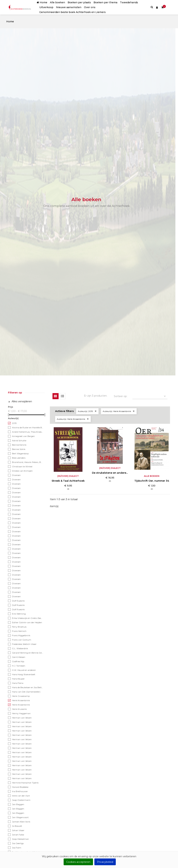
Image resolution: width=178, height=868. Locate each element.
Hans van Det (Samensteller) (26, 692)
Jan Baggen (18, 804)
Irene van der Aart (21, 796)
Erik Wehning (19, 614)
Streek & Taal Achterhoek (68, 481)
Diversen (16, 475)
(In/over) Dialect (68, 476)
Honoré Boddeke (20, 787)
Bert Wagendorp (20, 453)
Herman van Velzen (22, 718)
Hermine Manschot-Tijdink (25, 783)
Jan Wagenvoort (20, 817)
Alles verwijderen (20, 402)
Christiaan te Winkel (22, 466)
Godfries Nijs (18, 661)
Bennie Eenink (19, 445)
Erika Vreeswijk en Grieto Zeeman (28, 618)
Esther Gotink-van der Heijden (27, 622)
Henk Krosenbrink (21, 700)
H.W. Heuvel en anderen (24, 670)
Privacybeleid (105, 862)
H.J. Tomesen (19, 666)
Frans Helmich (19, 631)
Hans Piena (18, 683)
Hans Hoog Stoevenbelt (24, 674)
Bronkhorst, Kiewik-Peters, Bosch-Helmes (28, 462)
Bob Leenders (19, 458)
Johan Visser (18, 830)
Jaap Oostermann (21, 800)
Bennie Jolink (19, 449)
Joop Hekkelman (20, 839)
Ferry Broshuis (19, 627)
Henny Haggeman (21, 713)
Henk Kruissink (19, 709)
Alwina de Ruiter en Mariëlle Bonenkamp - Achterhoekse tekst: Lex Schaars (28, 428)
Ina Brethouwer (20, 791)
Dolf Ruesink (18, 601)
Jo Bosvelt (17, 826)
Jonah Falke (18, 835)
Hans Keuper (18, 679)
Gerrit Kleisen (19, 657)
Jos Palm (17, 848)
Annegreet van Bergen (23, 436)
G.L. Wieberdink (20, 648)
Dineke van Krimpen (22, 471)
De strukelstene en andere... (110, 473)
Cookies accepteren (78, 862)
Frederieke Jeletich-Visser (24, 644)
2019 (14, 423)
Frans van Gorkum (22, 640)
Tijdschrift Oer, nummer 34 (152, 481)
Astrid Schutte (19, 440)
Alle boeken (152, 476)
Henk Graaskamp (21, 696)
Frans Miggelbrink (21, 635)
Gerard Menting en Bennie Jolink (28, 653)
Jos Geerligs (18, 843)
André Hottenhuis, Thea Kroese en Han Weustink (28, 432)
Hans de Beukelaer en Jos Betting (28, 687)
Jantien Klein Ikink (21, 822)
